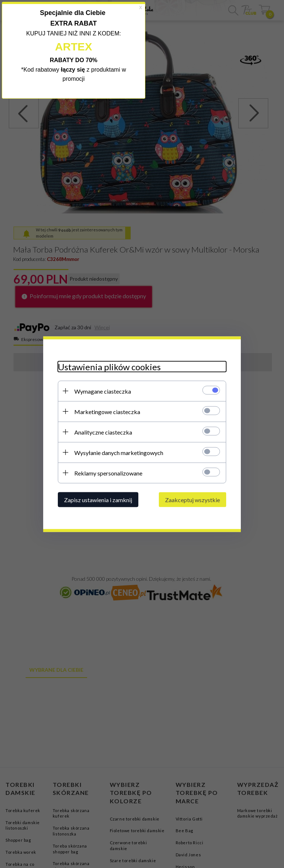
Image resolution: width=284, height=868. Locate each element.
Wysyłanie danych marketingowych (119, 452)
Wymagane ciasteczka (103, 391)
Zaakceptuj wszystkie (193, 499)
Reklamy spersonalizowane (108, 473)
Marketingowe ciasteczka (107, 411)
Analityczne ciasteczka (103, 432)
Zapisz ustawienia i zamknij (98, 499)
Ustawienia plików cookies (109, 366)
